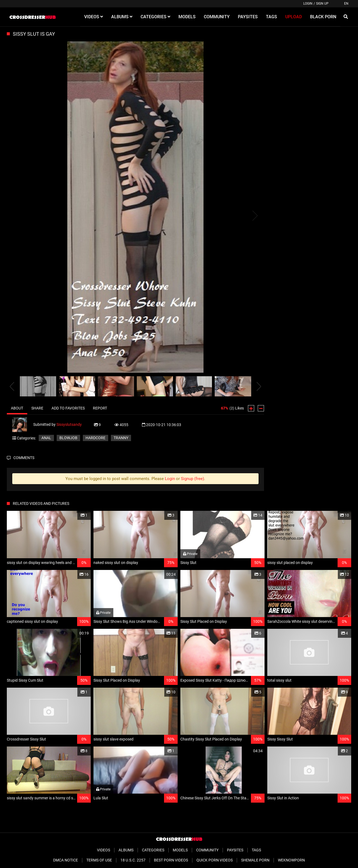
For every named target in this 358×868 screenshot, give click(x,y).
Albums (126, 850)
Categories (153, 850)
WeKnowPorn (291, 860)
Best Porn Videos (171, 860)
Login (308, 4)
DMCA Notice (66, 860)
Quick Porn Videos (215, 860)
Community (207, 850)
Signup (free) (192, 479)
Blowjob (68, 438)
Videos (104, 850)
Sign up (322, 4)
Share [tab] (37, 408)
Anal (46, 438)
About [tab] (17, 408)
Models (180, 850)
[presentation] (12, 386)
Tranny (121, 438)
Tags (256, 850)
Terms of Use (99, 860)
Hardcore (95, 438)
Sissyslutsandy (69, 424)
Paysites (235, 850)
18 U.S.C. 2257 (133, 860)
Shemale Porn (255, 860)
